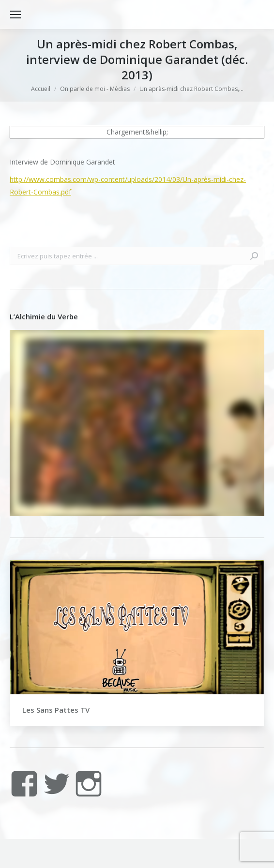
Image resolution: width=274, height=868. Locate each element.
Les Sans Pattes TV (56, 710)
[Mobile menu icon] (15, 15)
